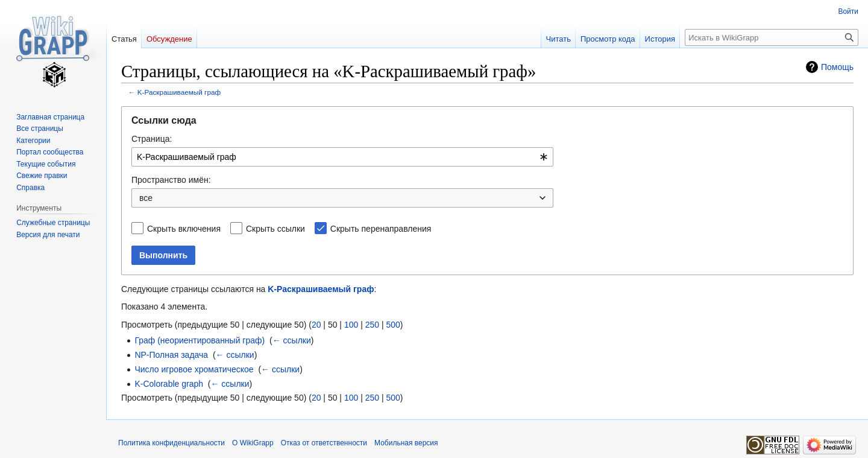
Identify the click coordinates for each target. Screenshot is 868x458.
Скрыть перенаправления (381, 229)
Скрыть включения (184, 229)
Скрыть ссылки (275, 229)
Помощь (837, 67)
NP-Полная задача (171, 355)
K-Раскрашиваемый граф (179, 92)
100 (351, 325)
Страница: (152, 139)
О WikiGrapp (253, 443)
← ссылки (292, 340)
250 (372, 325)
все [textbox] (146, 198)
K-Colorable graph (169, 384)
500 (393, 325)
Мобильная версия (406, 443)
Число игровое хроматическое (194, 369)
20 (316, 325)
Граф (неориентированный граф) (200, 340)
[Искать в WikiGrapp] (772, 37)
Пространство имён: (171, 180)
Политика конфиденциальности (171, 443)
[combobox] (342, 157)
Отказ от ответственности (324, 443)
